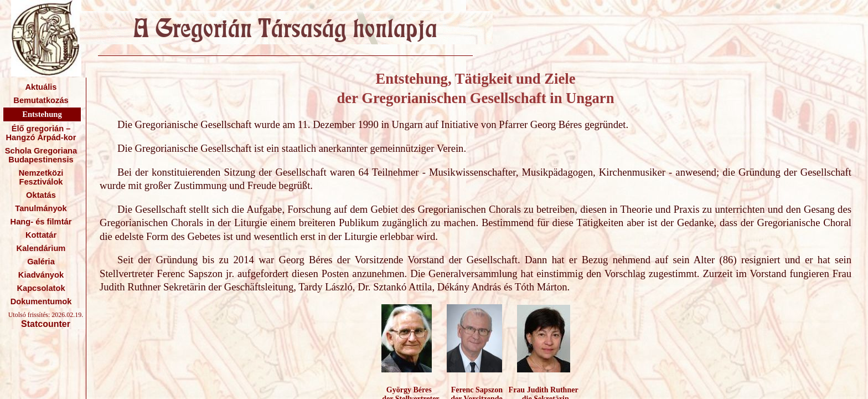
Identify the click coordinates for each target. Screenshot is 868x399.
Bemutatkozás (41, 100)
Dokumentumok (41, 301)
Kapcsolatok (41, 288)
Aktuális (41, 87)
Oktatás (41, 195)
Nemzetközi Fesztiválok (41, 177)
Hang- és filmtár (41, 222)
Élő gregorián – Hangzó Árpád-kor (41, 133)
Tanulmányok (41, 208)
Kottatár (41, 235)
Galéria (41, 262)
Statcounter (46, 324)
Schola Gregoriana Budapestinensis (41, 155)
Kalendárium (41, 248)
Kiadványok (41, 275)
